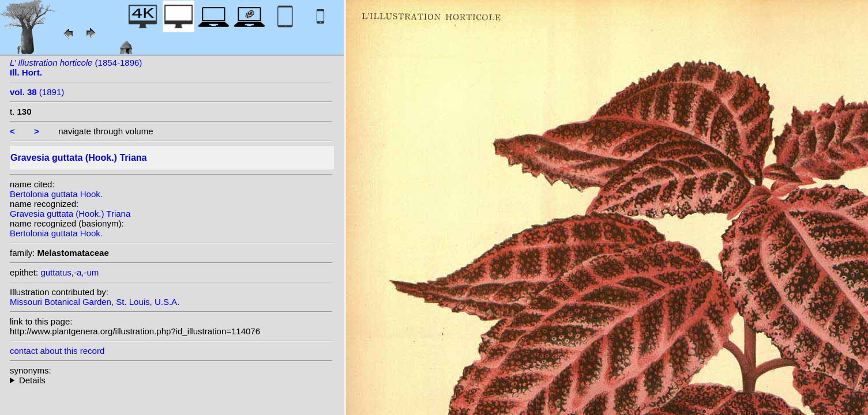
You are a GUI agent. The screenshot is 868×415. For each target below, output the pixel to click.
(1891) (37, 92)
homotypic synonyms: (171, 380)
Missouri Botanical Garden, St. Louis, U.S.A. (95, 302)
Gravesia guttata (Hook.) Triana (70, 214)
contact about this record (57, 351)
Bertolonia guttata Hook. (56, 194)
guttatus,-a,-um (69, 272)
